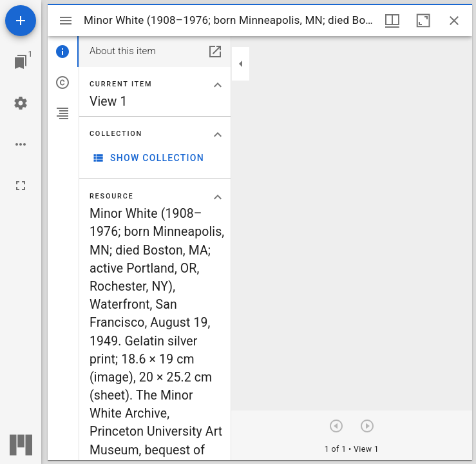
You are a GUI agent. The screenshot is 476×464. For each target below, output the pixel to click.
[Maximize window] (423, 21)
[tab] (63, 52)
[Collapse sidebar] (241, 64)
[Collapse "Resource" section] (218, 197)
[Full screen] (21, 186)
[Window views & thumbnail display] (392, 21)
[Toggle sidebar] (66, 21)
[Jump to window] (21, 62)
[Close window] (454, 21)
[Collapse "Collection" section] (218, 135)
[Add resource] (21, 21)
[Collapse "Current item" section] (218, 85)
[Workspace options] (21, 144)
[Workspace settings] (21, 103)
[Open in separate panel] (215, 52)
